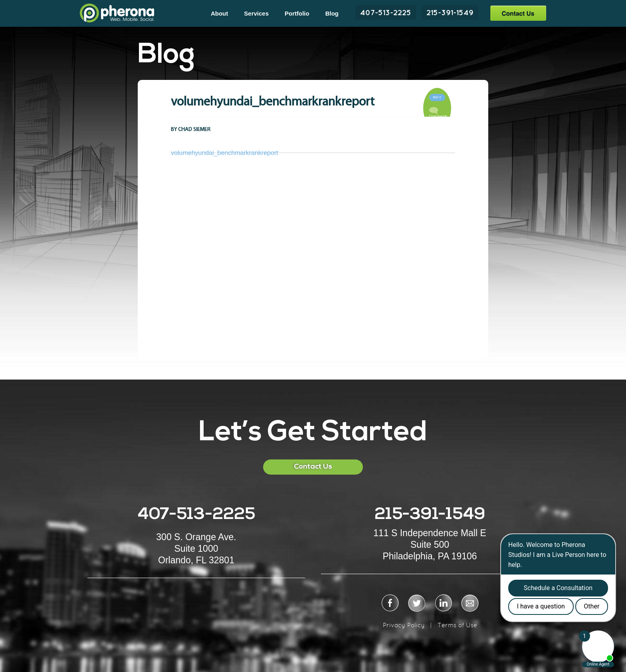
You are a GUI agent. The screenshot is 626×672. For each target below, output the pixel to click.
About (219, 13)
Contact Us (518, 13)
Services (256, 13)
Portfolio (297, 13)
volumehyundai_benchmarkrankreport (225, 153)
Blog (332, 13)
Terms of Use (457, 625)
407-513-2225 (386, 12)
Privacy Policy (404, 625)
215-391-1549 (450, 12)
